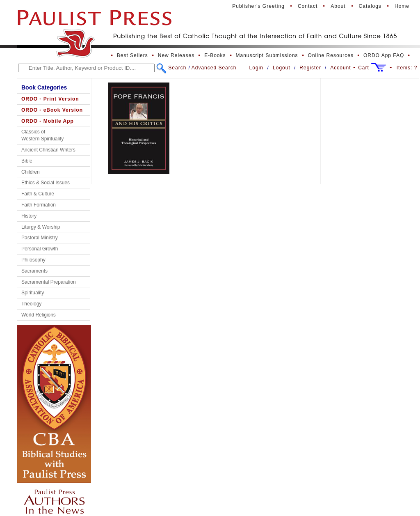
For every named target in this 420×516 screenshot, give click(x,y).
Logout (282, 68)
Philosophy (33, 260)
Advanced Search (214, 68)
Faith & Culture (38, 194)
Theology (31, 304)
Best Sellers (132, 55)
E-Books (215, 55)
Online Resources (331, 55)
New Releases (176, 55)
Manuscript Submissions (267, 55)
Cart (364, 68)
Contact (308, 6)
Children (31, 172)
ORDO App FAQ (384, 55)
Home (402, 6)
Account (340, 68)
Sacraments (34, 271)
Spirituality (33, 293)
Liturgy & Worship (41, 227)
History (29, 216)
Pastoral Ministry (40, 238)
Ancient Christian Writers (48, 150)
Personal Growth (40, 249)
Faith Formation (39, 205)
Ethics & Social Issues (46, 183)
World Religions (39, 315)
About (338, 6)
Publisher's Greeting (258, 6)
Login (256, 68)
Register (310, 68)
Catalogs (370, 6)
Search (177, 68)
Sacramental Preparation (49, 282)
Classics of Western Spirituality (42, 135)
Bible (27, 161)
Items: (407, 68)
